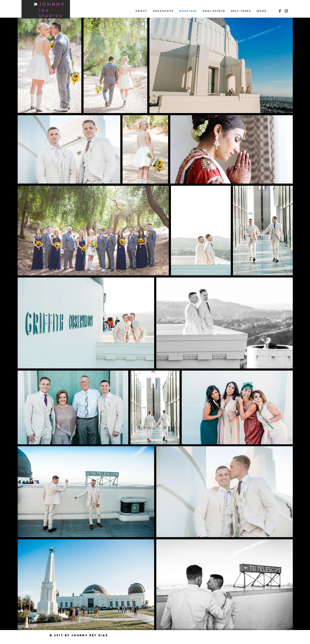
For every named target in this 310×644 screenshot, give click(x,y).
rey (44, 10)
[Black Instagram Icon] (286, 11)
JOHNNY (52, 4)
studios (51, 15)
